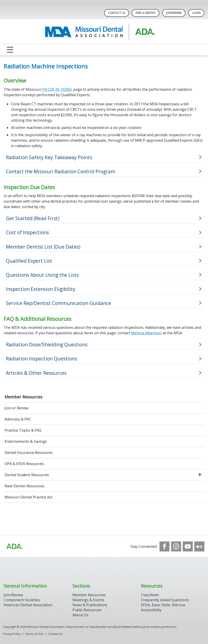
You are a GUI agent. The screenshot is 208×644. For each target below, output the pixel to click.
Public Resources (87, 610)
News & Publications (90, 605)
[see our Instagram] (176, 546)
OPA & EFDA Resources (24, 464)
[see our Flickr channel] (199, 546)
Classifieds (150, 595)
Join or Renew (16, 408)
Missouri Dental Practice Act (28, 497)
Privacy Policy (12, 634)
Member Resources (23, 397)
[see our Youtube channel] (188, 546)
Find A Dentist (146, 13)
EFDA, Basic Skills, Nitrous (163, 605)
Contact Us (117, 13)
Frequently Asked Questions (165, 600)
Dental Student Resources (27, 475)
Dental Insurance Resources (29, 453)
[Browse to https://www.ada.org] (14, 546)
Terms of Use (34, 634)
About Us (80, 615)
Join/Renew (174, 13)
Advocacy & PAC (18, 419)
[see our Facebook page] (164, 546)
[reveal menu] (10, 50)
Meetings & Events (88, 600)
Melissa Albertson (146, 333)
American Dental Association (28, 605)
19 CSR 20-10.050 (57, 89)
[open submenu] (200, 475)
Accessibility (151, 610)
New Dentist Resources (24, 486)
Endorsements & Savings (26, 441)
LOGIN (196, 13)
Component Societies (22, 600)
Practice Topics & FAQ (23, 430)
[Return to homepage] (104, 32)
